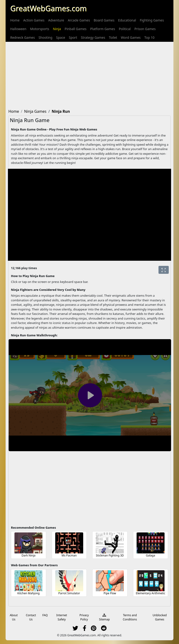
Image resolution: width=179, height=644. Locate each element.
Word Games (131, 37)
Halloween (18, 29)
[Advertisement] (89, 74)
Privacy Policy (84, 617)
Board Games (104, 20)
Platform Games (103, 29)
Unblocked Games (160, 617)
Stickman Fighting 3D (110, 555)
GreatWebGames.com (48, 8)
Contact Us (31, 617)
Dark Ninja (29, 555)
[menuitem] (15, 20)
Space (61, 37)
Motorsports (40, 29)
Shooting (45, 37)
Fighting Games (152, 20)
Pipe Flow (110, 593)
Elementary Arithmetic (151, 593)
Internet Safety (62, 617)
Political (125, 29)
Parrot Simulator (69, 593)
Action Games (34, 20)
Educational (127, 20)
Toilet (113, 37)
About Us (14, 617)
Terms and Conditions (130, 617)
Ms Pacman (69, 555)
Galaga (150, 555)
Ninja (57, 29)
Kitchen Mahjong (28, 593)
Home (15, 20)
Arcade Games (79, 20)
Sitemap (104, 618)
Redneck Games (22, 37)
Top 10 (149, 37)
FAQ (45, 615)
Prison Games (145, 29)
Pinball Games (76, 29)
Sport (73, 37)
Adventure (56, 20)
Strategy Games (93, 37)
